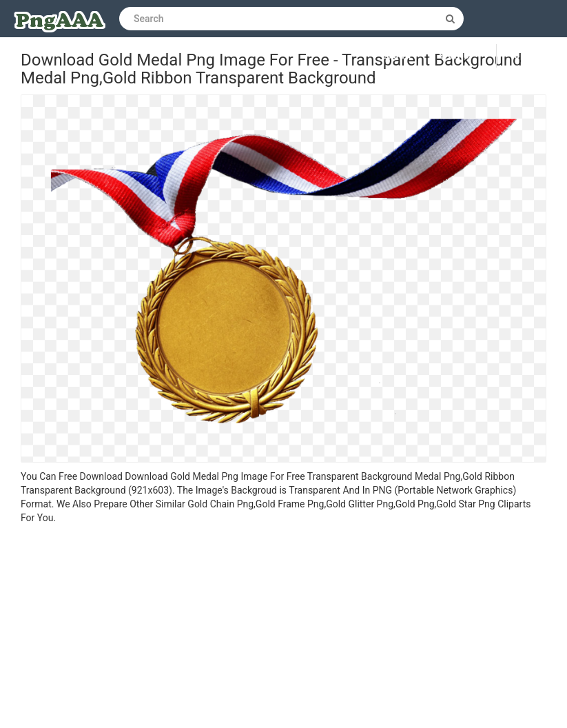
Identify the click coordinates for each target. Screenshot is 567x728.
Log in (397, 56)
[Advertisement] (283, 628)
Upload (532, 56)
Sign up (457, 56)
